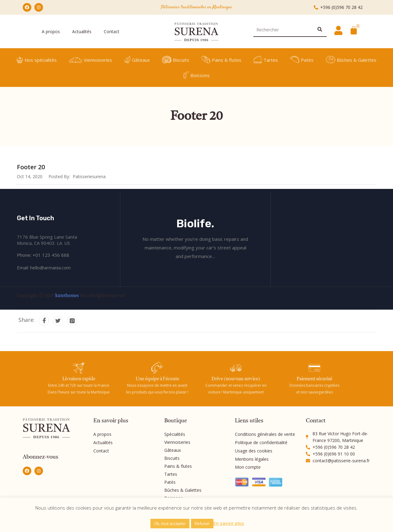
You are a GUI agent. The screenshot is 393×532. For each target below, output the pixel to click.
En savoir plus (229, 523)
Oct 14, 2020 (30, 176)
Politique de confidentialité (261, 442)
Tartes (266, 60)
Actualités (82, 31)
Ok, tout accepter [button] (170, 523)
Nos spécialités (37, 60)
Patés (302, 60)
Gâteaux (137, 60)
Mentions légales (252, 458)
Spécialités (175, 434)
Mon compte (248, 466)
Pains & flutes (221, 60)
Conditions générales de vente (265, 434)
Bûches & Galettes (351, 60)
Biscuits (176, 60)
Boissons (197, 75)
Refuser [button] (202, 523)
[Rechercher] (320, 29)
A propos (51, 31)
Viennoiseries (91, 60)
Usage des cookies (254, 450)
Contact (112, 31)
